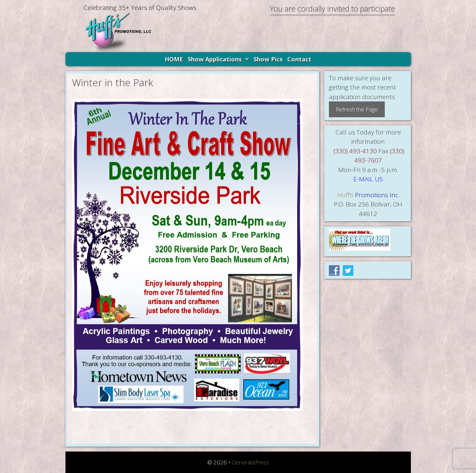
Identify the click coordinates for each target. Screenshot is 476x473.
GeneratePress (250, 462)
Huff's (345, 195)
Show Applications (219, 59)
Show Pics (268, 59)
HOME (174, 59)
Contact (299, 59)
